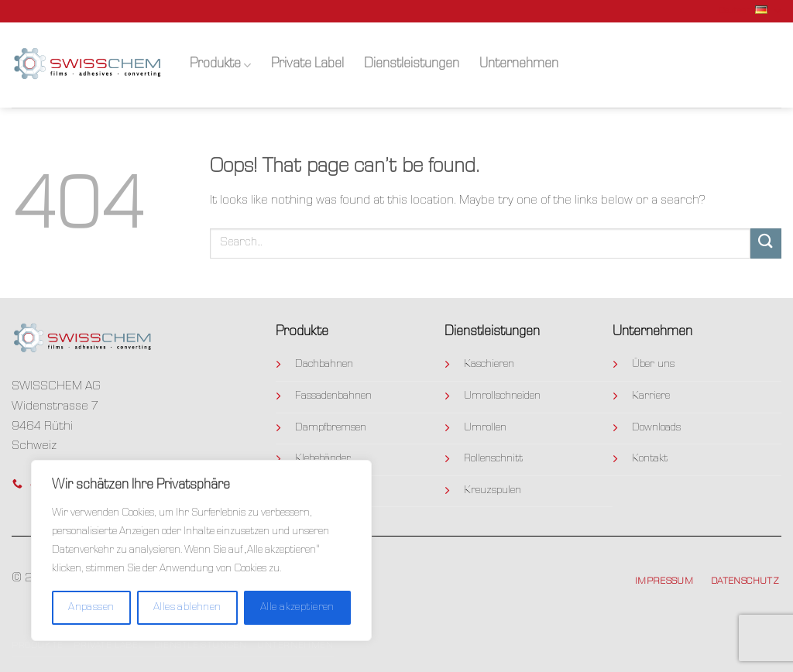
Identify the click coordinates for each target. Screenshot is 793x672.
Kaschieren (489, 365)
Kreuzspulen (493, 491)
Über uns (653, 365)
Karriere (651, 396)
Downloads (656, 428)
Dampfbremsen (331, 428)
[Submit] (766, 243)
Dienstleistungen (412, 65)
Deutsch (750, 11)
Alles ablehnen (187, 608)
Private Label (307, 65)
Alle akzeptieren (297, 608)
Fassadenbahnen (333, 396)
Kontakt (650, 459)
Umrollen (485, 428)
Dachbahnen (324, 365)
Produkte (220, 65)
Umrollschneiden (502, 396)
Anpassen (91, 608)
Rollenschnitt (493, 459)
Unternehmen (519, 65)
